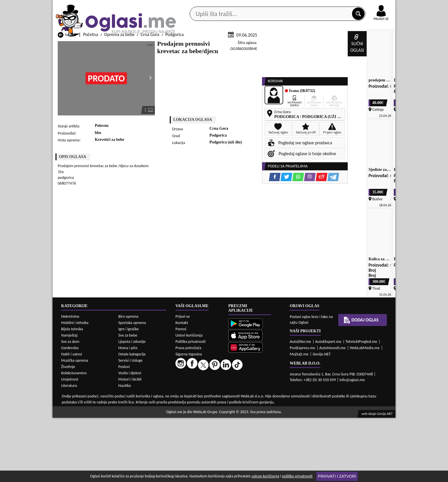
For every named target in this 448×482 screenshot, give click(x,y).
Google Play (193, 5)
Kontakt (329, 5)
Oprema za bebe (119, 102)
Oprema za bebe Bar (138, 466)
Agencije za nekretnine (237, 45)
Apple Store (229, 5)
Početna (91, 102)
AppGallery (265, 6)
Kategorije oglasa (90, 45)
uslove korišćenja (265, 476)
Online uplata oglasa (369, 6)
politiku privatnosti (297, 476)
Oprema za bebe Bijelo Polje (269, 466)
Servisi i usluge (289, 45)
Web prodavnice (138, 45)
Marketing (298, 6)
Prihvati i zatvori (337, 476)
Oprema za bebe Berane (203, 466)
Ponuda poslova (335, 45)
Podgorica (175, 102)
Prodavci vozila (184, 45)
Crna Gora (150, 102)
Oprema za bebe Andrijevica (84, 466)
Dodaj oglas (378, 45)
